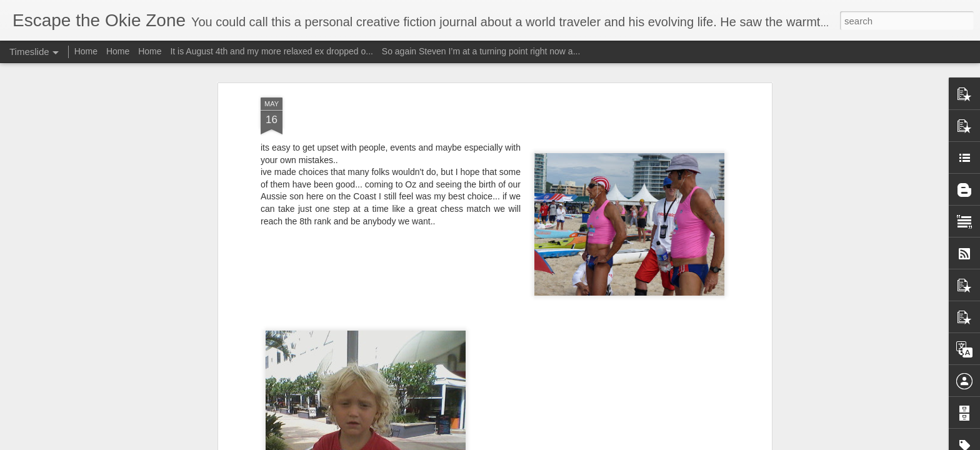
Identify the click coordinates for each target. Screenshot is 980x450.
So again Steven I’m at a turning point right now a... (481, 51)
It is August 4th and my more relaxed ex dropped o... (272, 51)
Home (86, 51)
